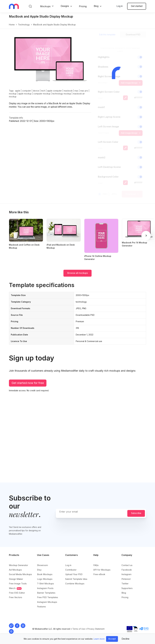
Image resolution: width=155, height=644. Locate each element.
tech (43, 91)
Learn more (99, 639)
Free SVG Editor (17, 593)
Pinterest (126, 579)
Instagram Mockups (47, 602)
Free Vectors (16, 597)
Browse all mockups (78, 273)
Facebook (127, 570)
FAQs (96, 565)
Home (12, 25)
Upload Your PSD (74, 574)
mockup (13, 94)
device (36, 91)
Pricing (83, 6)
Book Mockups (45, 574)
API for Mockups (102, 570)
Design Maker (16, 579)
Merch (15, 588)
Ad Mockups (15, 570)
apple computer (54, 91)
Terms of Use (79, 629)
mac (76, 91)
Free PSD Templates (48, 597)
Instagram (126, 574)
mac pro (84, 91)
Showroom (42, 565)
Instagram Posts (45, 588)
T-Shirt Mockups (45, 584)
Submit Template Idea (76, 579)
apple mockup (25, 94)
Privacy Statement (96, 629)
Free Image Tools (18, 584)
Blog (96, 6)
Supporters (127, 588)
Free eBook (99, 574)
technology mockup (62, 94)
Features (41, 607)
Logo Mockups (45, 579)
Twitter (125, 584)
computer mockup (42, 94)
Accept (112, 639)
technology (24, 25)
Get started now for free (28, 383)
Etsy (39, 570)
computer (27, 91)
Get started (137, 6)
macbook (68, 91)
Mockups (45, 6)
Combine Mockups (75, 584)
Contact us (127, 565)
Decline (125, 639)
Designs (65, 6)
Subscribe (136, 513)
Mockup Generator (18, 565)
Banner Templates (46, 593)
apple (18, 91)
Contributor (71, 570)
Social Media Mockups (20, 574)
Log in (120, 6)
